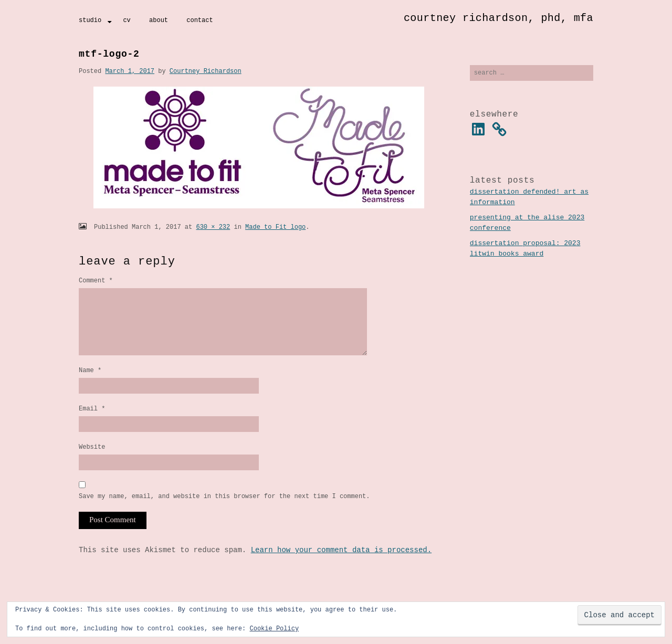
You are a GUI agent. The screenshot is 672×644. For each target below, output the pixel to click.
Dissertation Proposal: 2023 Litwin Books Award (525, 250)
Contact (199, 20)
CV (127, 20)
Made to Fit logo (275, 227)
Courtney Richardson (206, 71)
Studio (90, 20)
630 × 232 (213, 227)
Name (90, 383)
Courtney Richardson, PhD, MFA (498, 18)
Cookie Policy (274, 629)
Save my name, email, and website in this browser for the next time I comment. (224, 514)
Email (92, 423)
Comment (96, 281)
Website (92, 463)
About (159, 20)
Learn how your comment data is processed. (341, 568)
